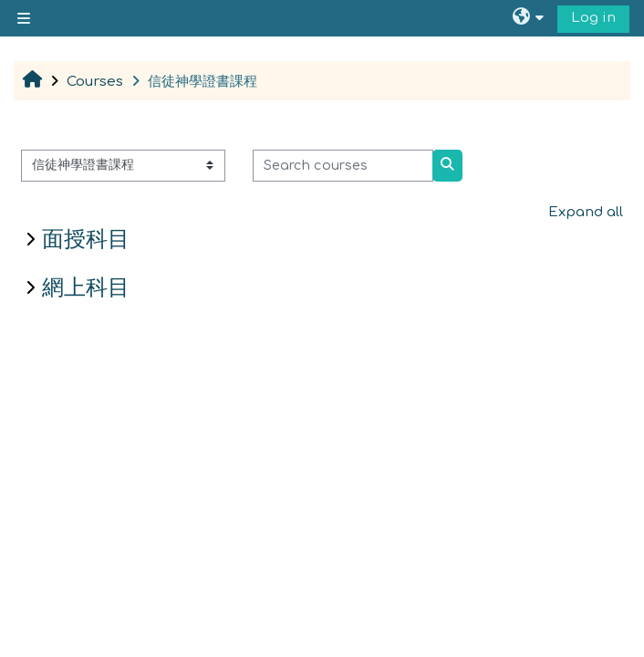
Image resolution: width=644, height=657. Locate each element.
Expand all (586, 212)
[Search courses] (343, 166)
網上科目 (86, 287)
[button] (530, 18)
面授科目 (86, 239)
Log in (593, 18)
